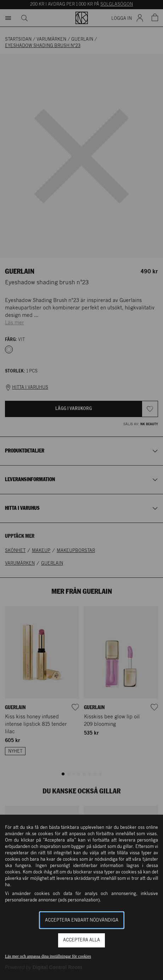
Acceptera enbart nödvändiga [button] (82, 920)
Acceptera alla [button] (81, 940)
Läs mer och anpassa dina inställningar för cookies (48, 956)
